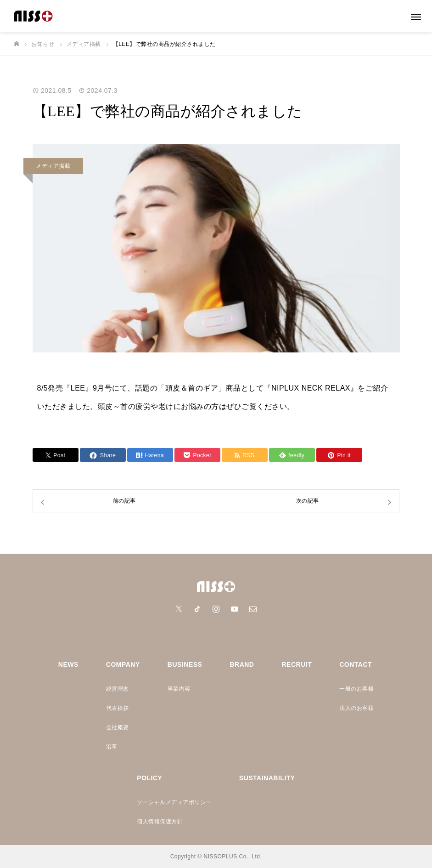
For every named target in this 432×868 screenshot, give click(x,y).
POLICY (149, 778)
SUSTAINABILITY (267, 778)
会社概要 (118, 727)
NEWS (68, 664)
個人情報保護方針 (160, 822)
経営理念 (118, 689)
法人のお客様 (356, 708)
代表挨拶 (118, 708)
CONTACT (356, 664)
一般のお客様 (356, 689)
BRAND (242, 664)
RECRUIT (297, 664)
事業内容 (179, 689)
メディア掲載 (53, 166)
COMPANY (123, 664)
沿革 (112, 747)
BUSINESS (185, 664)
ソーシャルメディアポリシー (174, 802)
